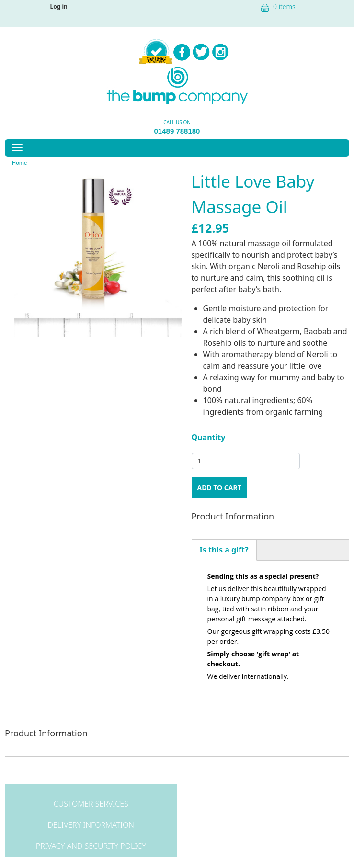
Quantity (209, 437)
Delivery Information (91, 825)
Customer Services (91, 804)
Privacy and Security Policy (91, 846)
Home (19, 163)
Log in (59, 6)
